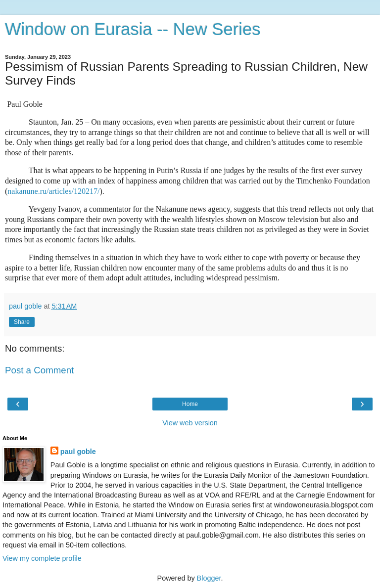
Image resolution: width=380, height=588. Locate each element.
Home (190, 404)
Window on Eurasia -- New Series (133, 29)
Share (22, 322)
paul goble (78, 452)
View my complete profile (42, 558)
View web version (190, 423)
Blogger (209, 578)
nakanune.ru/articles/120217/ (53, 191)
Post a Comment (39, 370)
